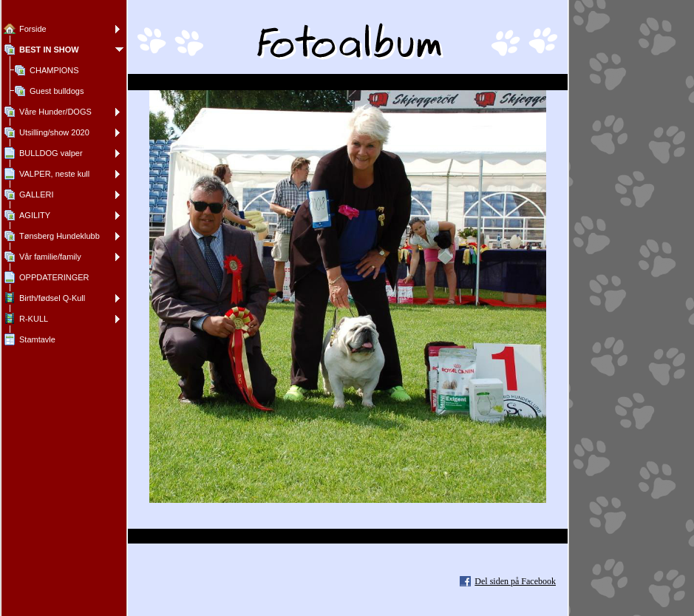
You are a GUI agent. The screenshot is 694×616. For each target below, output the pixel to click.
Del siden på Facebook (515, 581)
